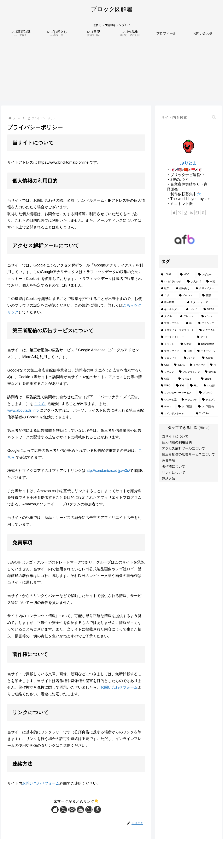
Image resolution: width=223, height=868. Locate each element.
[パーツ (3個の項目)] (209, 317)
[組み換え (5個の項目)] (183, 289)
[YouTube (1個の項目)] (206, 414)
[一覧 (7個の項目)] (211, 282)
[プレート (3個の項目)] (188, 317)
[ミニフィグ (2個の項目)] (170, 358)
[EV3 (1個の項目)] (181, 386)
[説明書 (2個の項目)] (187, 344)
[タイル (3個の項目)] (168, 317)
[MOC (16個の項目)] (187, 275)
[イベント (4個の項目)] (188, 296)
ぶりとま (188, 163)
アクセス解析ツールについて (183, 448)
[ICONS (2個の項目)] (209, 358)
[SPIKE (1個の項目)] (211, 372)
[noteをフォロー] (89, 810)
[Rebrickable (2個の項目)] (207, 344)
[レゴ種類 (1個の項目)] (186, 407)
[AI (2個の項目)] (213, 365)
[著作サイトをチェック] (55, 810)
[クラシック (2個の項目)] (207, 323)
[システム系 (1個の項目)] (169, 400)
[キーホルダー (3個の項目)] (171, 309)
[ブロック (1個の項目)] (208, 393)
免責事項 (169, 460)
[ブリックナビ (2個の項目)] (170, 351)
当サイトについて (175, 436)
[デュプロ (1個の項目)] (209, 400)
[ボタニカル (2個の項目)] (208, 330)
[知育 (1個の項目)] (167, 379)
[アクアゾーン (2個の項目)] (207, 351)
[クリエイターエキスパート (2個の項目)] (178, 330)
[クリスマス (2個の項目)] (198, 365)
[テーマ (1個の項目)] (167, 407)
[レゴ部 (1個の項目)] (210, 386)
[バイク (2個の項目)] (191, 358)
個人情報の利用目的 (177, 442)
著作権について (174, 466)
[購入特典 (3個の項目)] (172, 302)
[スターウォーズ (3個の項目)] (201, 302)
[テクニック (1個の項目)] (190, 400)
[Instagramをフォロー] (72, 810)
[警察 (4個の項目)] (209, 296)
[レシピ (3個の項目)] (192, 309)
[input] (189, 118)
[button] (214, 117)
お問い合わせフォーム (119, 687)
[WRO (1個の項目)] (166, 386)
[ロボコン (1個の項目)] (168, 372)
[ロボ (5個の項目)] (168, 296)
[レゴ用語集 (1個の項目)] (207, 407)
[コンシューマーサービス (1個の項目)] (178, 393)
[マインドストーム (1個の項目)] (176, 414)
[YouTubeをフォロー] (80, 810)
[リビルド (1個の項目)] (187, 379)
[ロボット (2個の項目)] (168, 344)
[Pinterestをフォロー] (97, 810)
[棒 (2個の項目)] (190, 323)
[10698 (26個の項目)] (168, 275)
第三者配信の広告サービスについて (188, 454)
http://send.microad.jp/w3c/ (108, 471)
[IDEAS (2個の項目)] (180, 365)
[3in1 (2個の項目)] (188, 351)
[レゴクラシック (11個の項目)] (172, 282)
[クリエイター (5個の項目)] (206, 289)
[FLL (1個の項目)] (195, 386)
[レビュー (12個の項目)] (207, 275)
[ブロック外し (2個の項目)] (171, 323)
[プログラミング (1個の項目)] (190, 372)
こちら (40, 404)
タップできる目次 (183, 428)
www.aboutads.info (23, 410)
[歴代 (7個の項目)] (166, 289)
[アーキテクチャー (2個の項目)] (177, 337)
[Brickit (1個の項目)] (209, 379)
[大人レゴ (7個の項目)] (195, 282)
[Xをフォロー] (63, 810)
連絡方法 (169, 478)
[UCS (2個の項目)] (165, 365)
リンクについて (174, 472)
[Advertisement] (111, 72)
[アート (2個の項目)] (206, 337)
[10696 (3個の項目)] (210, 309)
